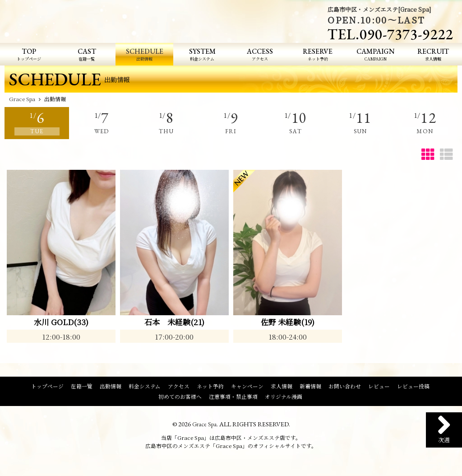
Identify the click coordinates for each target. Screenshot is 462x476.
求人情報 (282, 387)
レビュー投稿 (413, 387)
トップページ (47, 387)
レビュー (379, 387)
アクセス (179, 387)
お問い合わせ (345, 387)
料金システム (145, 387)
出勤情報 (111, 387)
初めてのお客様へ (180, 397)
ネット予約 (210, 387)
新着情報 (310, 387)
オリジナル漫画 (284, 397)
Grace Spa (204, 425)
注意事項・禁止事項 (233, 397)
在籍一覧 (82, 387)
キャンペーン (247, 387)
